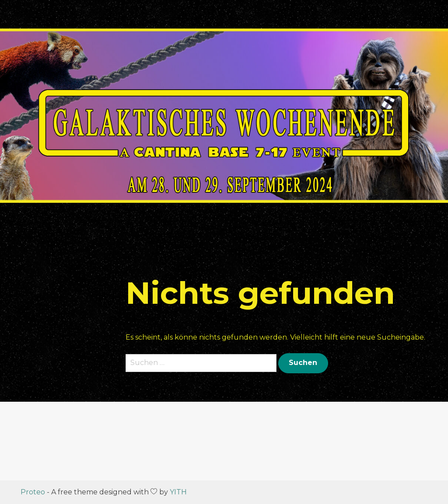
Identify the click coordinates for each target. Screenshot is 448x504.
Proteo (33, 492)
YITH (178, 492)
